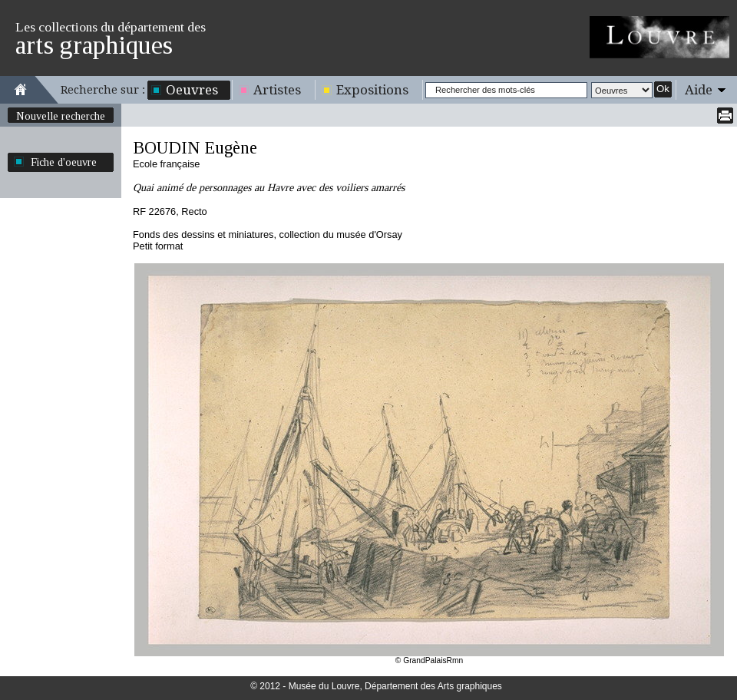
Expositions (372, 90)
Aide (699, 90)
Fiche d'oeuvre (64, 162)
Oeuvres (192, 90)
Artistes (277, 90)
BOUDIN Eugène (195, 148)
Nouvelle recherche (61, 116)
